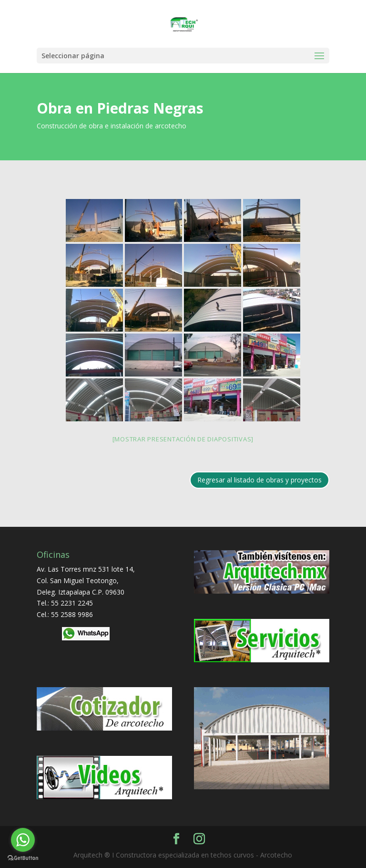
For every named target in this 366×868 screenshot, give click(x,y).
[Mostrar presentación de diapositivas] (183, 439)
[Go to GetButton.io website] (23, 858)
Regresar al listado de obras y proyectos (259, 480)
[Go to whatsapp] (23, 840)
